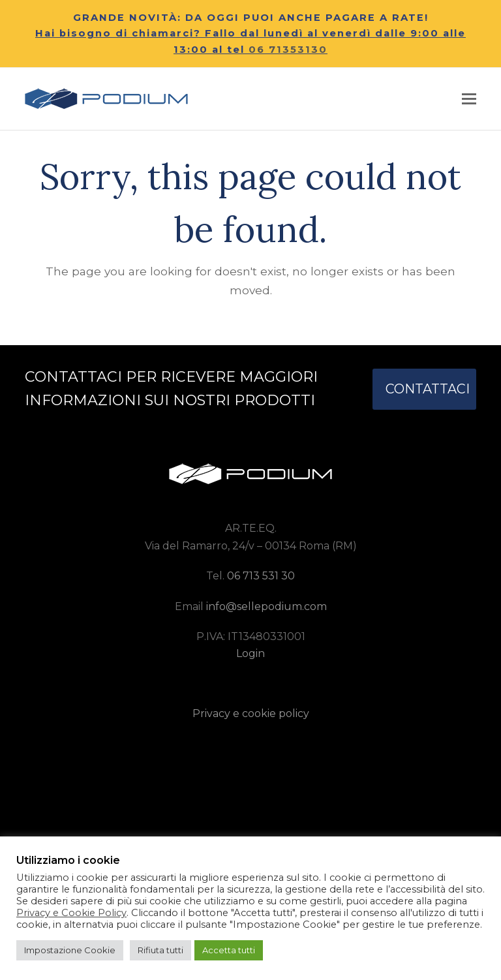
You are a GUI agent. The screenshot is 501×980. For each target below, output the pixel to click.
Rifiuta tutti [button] (160, 950)
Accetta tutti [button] (229, 950)
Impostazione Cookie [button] (70, 950)
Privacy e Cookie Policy (71, 913)
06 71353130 (288, 50)
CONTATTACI (428, 389)
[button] (469, 99)
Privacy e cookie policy (251, 713)
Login (250, 653)
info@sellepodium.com (266, 606)
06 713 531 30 (261, 576)
